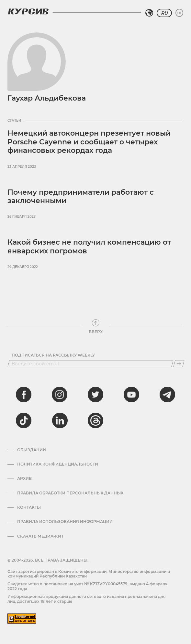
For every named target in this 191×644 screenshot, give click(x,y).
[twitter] (95, 395)
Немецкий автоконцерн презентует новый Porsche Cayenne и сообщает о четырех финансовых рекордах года (89, 142)
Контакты (29, 507)
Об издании (32, 450)
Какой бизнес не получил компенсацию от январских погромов (89, 246)
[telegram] (167, 395)
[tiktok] (24, 420)
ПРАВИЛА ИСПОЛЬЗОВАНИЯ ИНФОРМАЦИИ (65, 522)
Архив (24, 479)
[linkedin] (60, 420)
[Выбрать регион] (149, 13)
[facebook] (24, 395)
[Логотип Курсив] (28, 11)
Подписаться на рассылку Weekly (53, 355)
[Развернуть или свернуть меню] (179, 13)
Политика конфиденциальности (58, 464)
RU (164, 13)
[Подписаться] (179, 364)
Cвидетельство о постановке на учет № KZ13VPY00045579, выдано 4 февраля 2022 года (87, 586)
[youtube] (131, 395)
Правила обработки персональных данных (70, 493)
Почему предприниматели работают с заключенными (81, 196)
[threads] (95, 420)
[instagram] (60, 395)
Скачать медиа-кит (40, 536)
